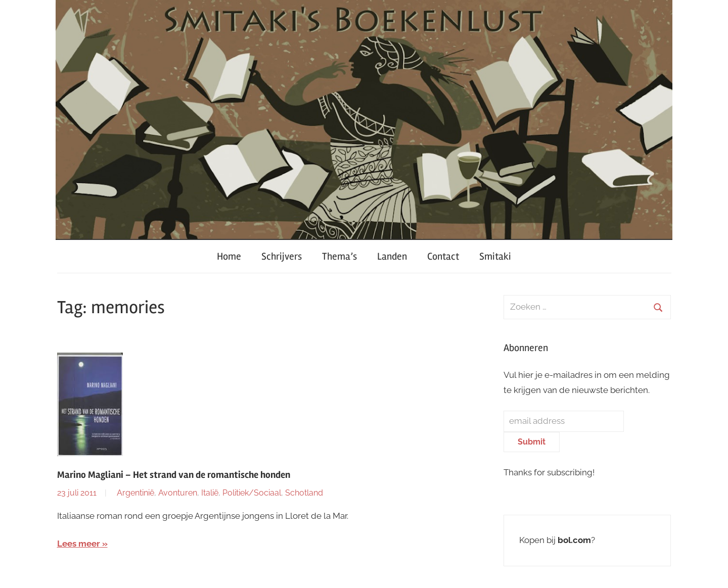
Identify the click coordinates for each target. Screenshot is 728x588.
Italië (210, 493)
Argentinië (135, 493)
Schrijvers (282, 256)
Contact (443, 256)
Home (229, 256)
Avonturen (178, 493)
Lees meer (79, 544)
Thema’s (339, 256)
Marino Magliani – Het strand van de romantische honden (174, 475)
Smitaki (495, 256)
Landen (392, 256)
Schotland (304, 493)
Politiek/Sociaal (252, 493)
